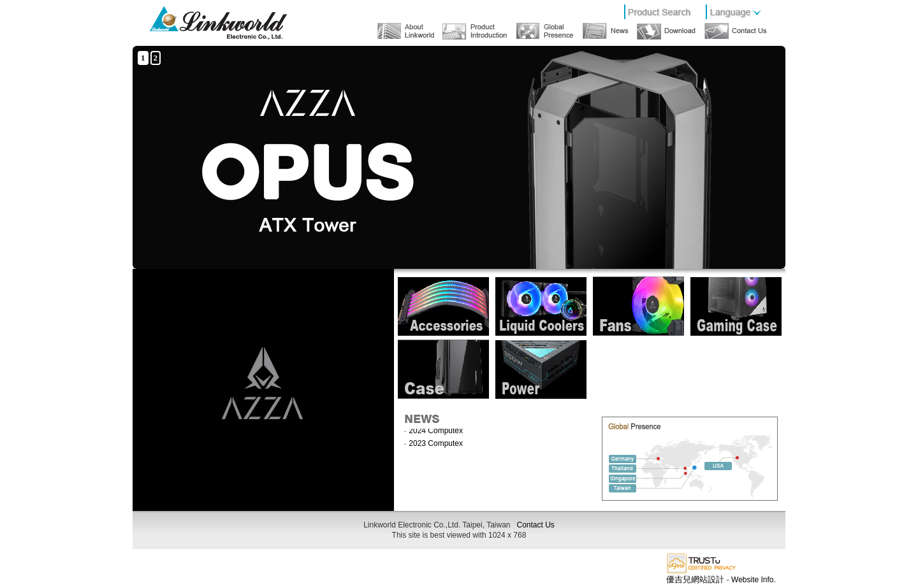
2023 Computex (436, 444)
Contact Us (536, 525)
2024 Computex (436, 431)
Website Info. (754, 580)
